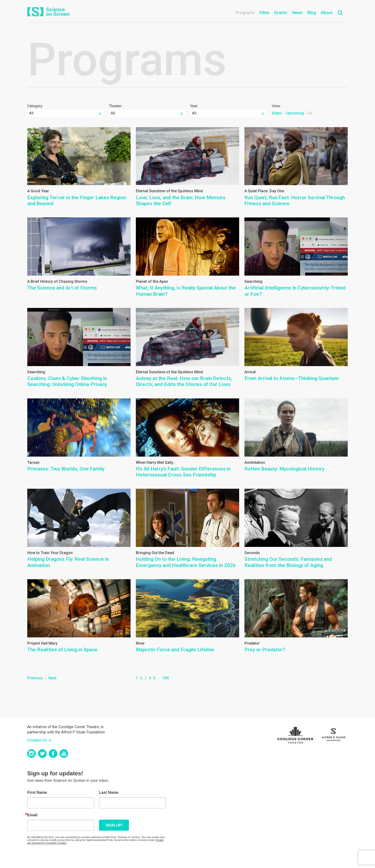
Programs (245, 13)
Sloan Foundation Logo (333, 734)
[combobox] (65, 113)
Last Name (109, 793)
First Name (37, 793)
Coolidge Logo (295, 734)
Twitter (42, 754)
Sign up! (114, 825)
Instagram (32, 754)
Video (277, 113)
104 (165, 678)
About (327, 13)
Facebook (53, 754)
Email (32, 815)
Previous (35, 678)
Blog (312, 13)
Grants (281, 13)
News (297, 13)
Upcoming (295, 113)
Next (52, 678)
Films (265, 13)
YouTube (64, 754)
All (310, 113)
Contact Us (37, 740)
